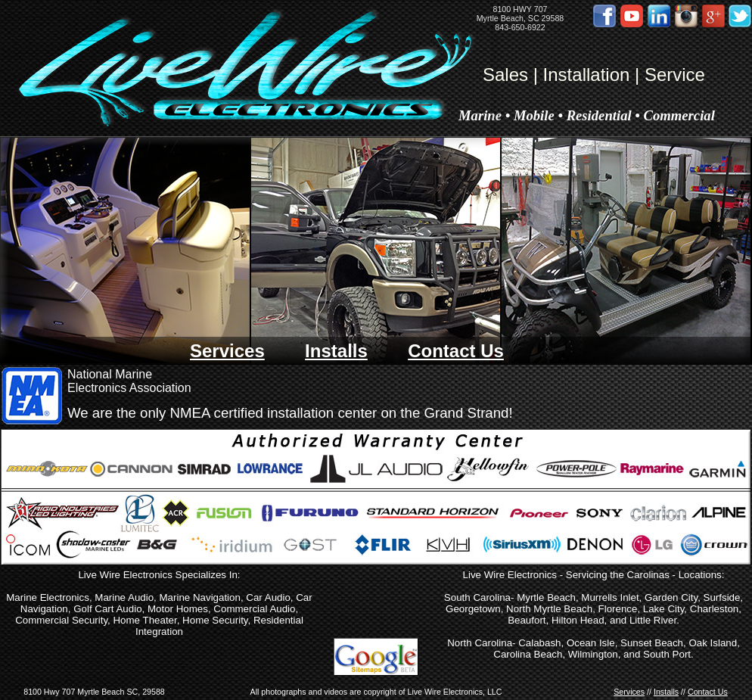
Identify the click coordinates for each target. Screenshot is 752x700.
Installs (336, 351)
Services (227, 351)
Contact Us (456, 351)
